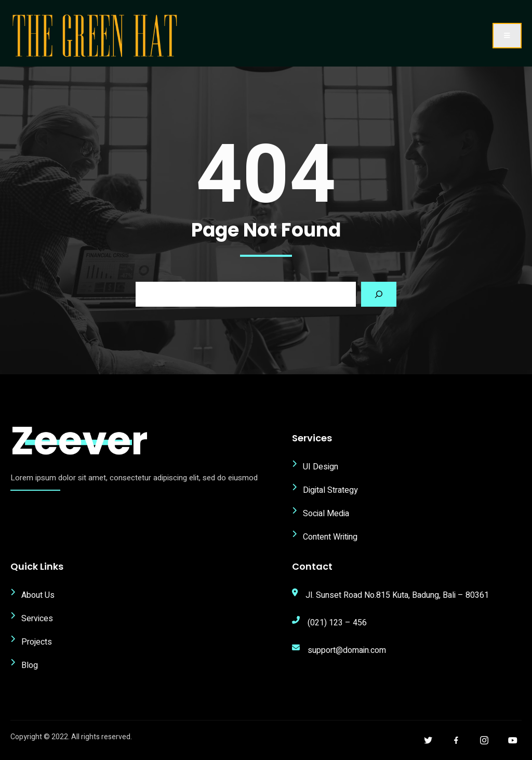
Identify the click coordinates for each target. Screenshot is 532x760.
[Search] (379, 294)
